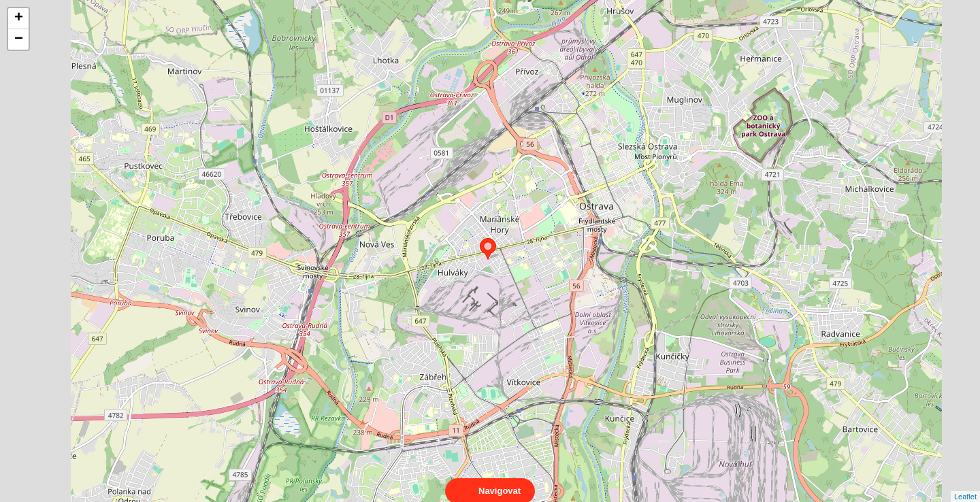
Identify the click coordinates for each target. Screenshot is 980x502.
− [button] (19, 39)
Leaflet (965, 484)
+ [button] (19, 18)
